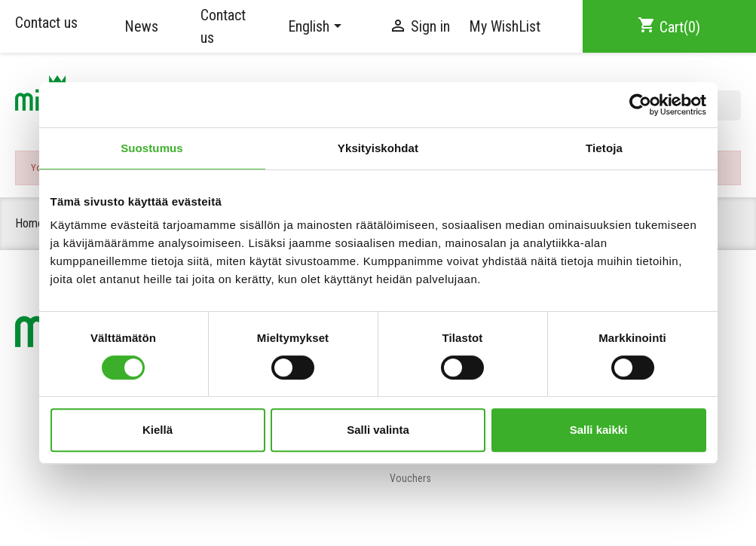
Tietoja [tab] (604, 148)
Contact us (46, 23)
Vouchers (410, 478)
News (141, 26)
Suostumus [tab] (152, 148)
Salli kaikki (599, 430)
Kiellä (158, 430)
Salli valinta (378, 430)
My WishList (505, 26)
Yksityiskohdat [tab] (378, 148)
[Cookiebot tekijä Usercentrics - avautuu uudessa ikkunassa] (640, 105)
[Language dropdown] (317, 26)
